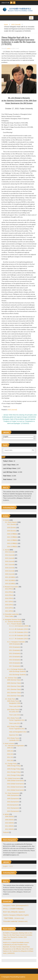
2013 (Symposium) (13, 811)
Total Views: (7, 476)
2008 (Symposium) (13, 795)
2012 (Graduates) (15, 653)
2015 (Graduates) (15, 663)
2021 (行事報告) (12, 537)
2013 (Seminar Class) (14, 696)
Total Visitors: (8, 479)
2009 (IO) (10, 751)
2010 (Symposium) (13, 802)
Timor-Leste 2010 (15, 715)
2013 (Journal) (10, 552)
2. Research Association (11, 587)
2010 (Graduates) (15, 647)
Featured (6, 832)
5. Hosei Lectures (9, 743)
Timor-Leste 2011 (15, 723)
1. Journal (6, 550)
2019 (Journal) (10, 571)
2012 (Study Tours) (13, 726)
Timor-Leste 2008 (15, 706)
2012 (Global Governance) (15, 790)
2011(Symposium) (13, 805)
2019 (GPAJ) (9, 608)
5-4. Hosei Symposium (12, 793)
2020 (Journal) (10, 574)
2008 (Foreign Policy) (14, 766)
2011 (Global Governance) (15, 787)
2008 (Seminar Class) (14, 680)
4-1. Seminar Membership (13, 622)
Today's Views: (8, 461)
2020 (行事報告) (12, 534)
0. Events (6, 520)
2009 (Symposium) (13, 799)
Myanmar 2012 (14, 735)
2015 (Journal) (16, 25)
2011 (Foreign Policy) (14, 772)
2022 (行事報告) (12, 540)
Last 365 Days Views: (10, 472)
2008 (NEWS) (9, 817)
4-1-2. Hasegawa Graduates (16, 642)
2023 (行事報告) (12, 543)
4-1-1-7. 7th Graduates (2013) (19, 639)
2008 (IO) (10, 748)
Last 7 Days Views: (10, 465)
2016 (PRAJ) (9, 598)
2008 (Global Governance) (15, 781)
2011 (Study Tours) (13, 718)
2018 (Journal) (10, 568)
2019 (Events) (12, 531)
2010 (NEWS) (9, 823)
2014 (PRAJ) (9, 592)
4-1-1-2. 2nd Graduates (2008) (19, 626)
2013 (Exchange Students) (18, 675)
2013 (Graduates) (15, 657)
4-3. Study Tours (10, 699)
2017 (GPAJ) (9, 602)
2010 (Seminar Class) (14, 686)
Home (6, 25)
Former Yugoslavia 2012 (17, 729)
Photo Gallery (9, 616)
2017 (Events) (12, 524)
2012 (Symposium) (13, 808)
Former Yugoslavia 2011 (17, 720)
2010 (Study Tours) (13, 710)
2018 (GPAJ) (9, 605)
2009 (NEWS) (9, 820)
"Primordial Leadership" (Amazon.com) (15, 921)
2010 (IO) (10, 754)
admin (9, 48)
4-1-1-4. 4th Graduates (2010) (19, 629)
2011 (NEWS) (9, 826)
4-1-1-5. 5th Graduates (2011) (19, 632)
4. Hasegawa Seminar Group (12, 620)
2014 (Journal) (10, 555)
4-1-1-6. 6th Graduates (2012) (19, 635)
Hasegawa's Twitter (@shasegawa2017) (16, 906)
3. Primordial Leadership (11, 614)
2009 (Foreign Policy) (14, 769)
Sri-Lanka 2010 (14, 712)
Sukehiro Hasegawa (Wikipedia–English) (16, 915)
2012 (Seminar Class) (14, 693)
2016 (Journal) (10, 561)
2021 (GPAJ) (9, 611)
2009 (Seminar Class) (14, 683)
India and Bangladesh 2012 (18, 732)
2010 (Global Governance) (15, 784)
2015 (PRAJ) (9, 595)
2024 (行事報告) (12, 547)
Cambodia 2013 (14, 740)
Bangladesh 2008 (15, 703)
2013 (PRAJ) (9, 589)
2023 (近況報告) (10, 584)
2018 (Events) (12, 528)
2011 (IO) (10, 757)
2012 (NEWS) (9, 829)
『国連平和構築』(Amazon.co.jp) (13, 918)
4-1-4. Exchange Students (15, 669)
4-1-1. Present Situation (15, 624)
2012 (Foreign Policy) (14, 775)
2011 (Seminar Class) (14, 689)
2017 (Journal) (10, 565)
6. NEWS (6, 814)
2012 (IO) (10, 760)
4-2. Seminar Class (11, 678)
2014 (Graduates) (15, 660)
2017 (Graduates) (15, 666)
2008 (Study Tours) (13, 701)
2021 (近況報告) (10, 577)
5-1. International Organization (15, 746)
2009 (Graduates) (15, 644)
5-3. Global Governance (13, 778)
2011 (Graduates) (15, 650)
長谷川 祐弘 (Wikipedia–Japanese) (14, 912)
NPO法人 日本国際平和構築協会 (13, 909)
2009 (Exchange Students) (18, 671)
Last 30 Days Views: (10, 468)
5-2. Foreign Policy (11, 764)
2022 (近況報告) (10, 580)
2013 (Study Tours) (13, 738)
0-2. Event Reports (11, 522)
